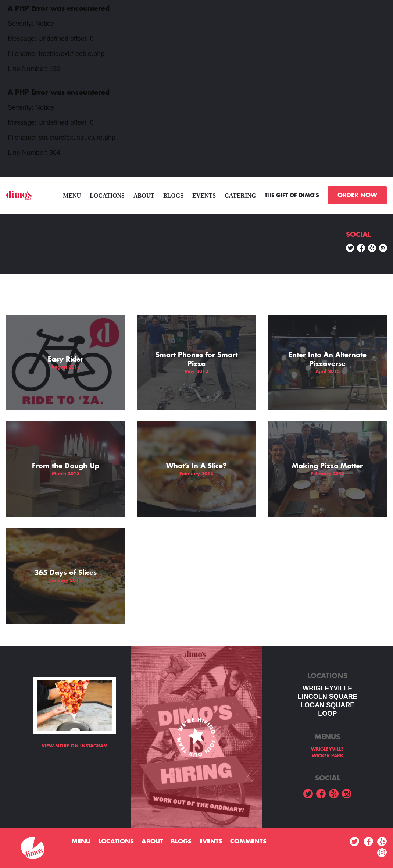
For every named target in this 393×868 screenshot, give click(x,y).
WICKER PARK (328, 756)
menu (72, 195)
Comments (248, 842)
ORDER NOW (357, 195)
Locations (107, 195)
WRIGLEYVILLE (327, 688)
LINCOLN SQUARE (328, 697)
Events (204, 195)
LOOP (327, 714)
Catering (240, 195)
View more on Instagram (75, 746)
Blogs (173, 195)
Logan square (327, 705)
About (144, 195)
